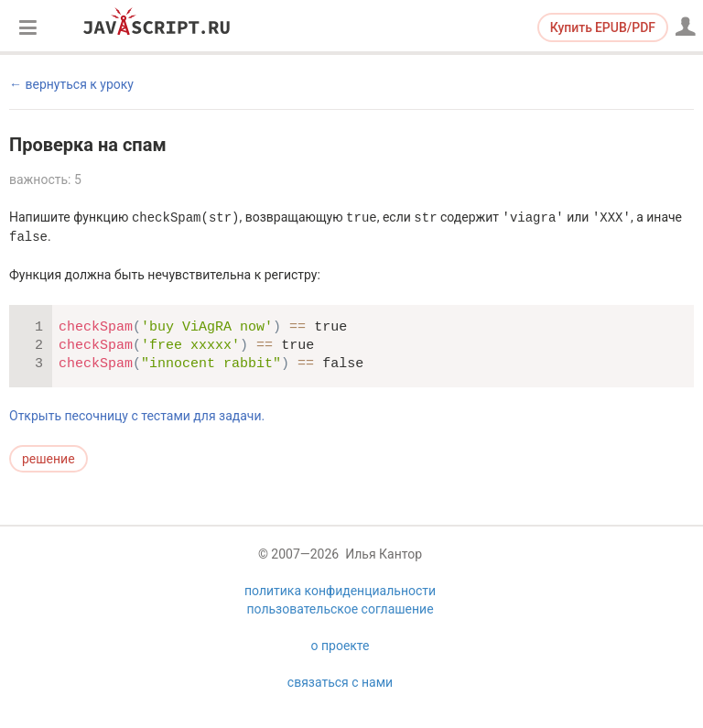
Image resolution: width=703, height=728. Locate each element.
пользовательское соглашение (340, 609)
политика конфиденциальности (340, 591)
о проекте (341, 646)
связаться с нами (340, 682)
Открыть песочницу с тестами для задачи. (137, 416)
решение (49, 459)
